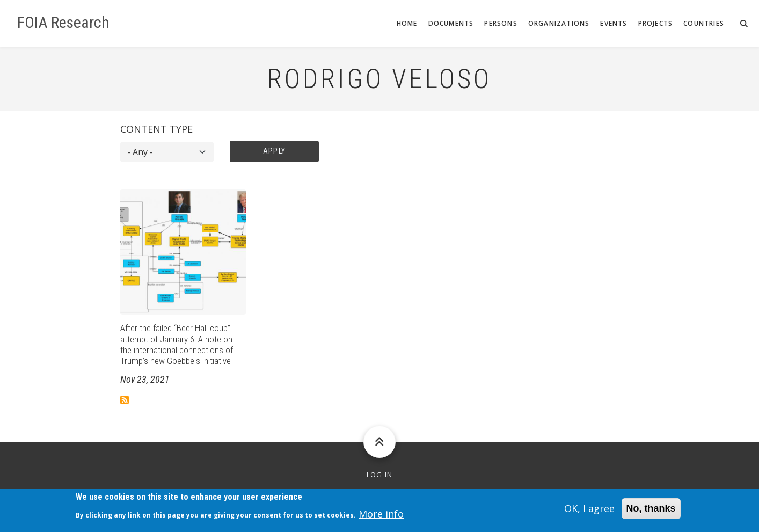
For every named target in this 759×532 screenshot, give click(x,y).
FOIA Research (63, 23)
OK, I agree (589, 512)
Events (614, 23)
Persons (501, 23)
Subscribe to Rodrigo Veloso (125, 400)
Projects (656, 23)
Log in (380, 475)
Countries (704, 23)
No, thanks (651, 512)
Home (407, 23)
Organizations (559, 23)
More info (381, 516)
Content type (156, 129)
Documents (451, 23)
